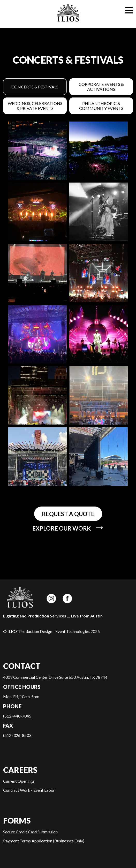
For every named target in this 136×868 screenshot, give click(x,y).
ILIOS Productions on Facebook (68, 598)
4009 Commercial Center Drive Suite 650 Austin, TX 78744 (55, 677)
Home (68, 14)
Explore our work (69, 527)
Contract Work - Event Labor (29, 790)
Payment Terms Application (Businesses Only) (44, 841)
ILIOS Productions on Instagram (51, 598)
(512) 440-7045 (17, 716)
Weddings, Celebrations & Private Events (35, 106)
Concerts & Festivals (35, 87)
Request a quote (68, 514)
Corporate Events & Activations (101, 87)
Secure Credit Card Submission (30, 832)
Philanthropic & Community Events (101, 106)
